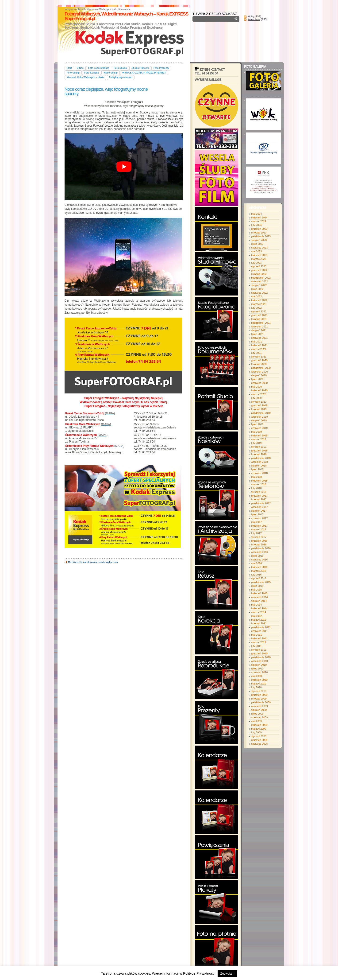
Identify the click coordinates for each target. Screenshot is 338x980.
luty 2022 (256, 308)
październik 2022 (261, 278)
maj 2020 (256, 387)
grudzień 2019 (259, 405)
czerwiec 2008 (259, 744)
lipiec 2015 (257, 586)
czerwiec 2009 (259, 717)
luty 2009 (256, 732)
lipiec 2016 (257, 556)
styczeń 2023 (259, 266)
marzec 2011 (259, 642)
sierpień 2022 (259, 285)
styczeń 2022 (259, 311)
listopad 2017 (259, 499)
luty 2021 (256, 353)
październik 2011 (261, 627)
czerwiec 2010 (259, 672)
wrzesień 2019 (259, 417)
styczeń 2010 (259, 691)
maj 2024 (256, 214)
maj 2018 (256, 477)
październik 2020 (261, 368)
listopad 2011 (259, 623)
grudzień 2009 (259, 695)
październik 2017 (261, 503)
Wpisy (251, 17)
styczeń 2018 (259, 492)
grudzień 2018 (259, 451)
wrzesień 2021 (259, 327)
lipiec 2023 (257, 244)
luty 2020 (256, 398)
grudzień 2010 (259, 653)
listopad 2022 (259, 274)
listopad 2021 (259, 319)
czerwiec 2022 (259, 293)
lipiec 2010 (257, 669)
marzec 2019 (259, 439)
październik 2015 (261, 582)
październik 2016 (261, 548)
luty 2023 (256, 263)
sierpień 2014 (259, 601)
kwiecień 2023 (259, 255)
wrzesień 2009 (259, 706)
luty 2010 (256, 687)
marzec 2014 (259, 612)
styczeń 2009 (259, 736)
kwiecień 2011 (259, 638)
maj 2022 (256, 296)
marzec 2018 (259, 484)
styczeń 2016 (259, 578)
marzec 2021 (259, 349)
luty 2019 (256, 443)
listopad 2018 (259, 454)
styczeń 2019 (259, 447)
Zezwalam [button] (227, 974)
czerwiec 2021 (259, 338)
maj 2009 (256, 721)
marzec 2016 (259, 571)
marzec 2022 (259, 304)
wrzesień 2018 (259, 462)
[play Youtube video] (124, 167)
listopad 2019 (259, 409)
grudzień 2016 (259, 541)
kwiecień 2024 (259, 218)
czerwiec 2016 (259, 560)
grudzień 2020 (259, 360)
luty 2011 (256, 646)
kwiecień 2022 (259, 300)
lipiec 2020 (257, 379)
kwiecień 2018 (259, 481)
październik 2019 (261, 413)
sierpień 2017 (259, 511)
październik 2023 (261, 236)
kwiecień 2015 (259, 593)
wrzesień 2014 (259, 597)
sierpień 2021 (259, 330)
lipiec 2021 (257, 334)
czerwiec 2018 (259, 473)
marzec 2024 (259, 221)
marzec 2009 (259, 729)
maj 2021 (256, 342)
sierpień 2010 (259, 665)
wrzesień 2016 (259, 552)
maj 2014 (256, 605)
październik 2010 (261, 657)
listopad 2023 (259, 233)
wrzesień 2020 (259, 372)
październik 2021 (261, 323)
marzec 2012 (259, 620)
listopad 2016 (259, 544)
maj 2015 (256, 590)
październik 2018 (261, 458)
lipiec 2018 (257, 469)
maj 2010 (256, 676)
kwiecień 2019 (259, 436)
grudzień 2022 (259, 270)
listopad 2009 (259, 699)
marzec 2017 (259, 529)
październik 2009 (261, 702)
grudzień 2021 (259, 315)
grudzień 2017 (259, 496)
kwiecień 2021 (259, 345)
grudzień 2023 (259, 229)
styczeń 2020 (259, 402)
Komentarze (254, 19)
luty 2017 (256, 533)
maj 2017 (256, 522)
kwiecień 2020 (259, 390)
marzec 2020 (259, 394)
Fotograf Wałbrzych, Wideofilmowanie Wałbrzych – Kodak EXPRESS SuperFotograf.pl (126, 16)
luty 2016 (256, 575)
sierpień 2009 (259, 710)
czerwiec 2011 (259, 631)
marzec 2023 (259, 259)
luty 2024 (256, 225)
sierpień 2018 (259, 466)
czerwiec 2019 (259, 428)
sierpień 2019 (259, 420)
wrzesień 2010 (259, 661)
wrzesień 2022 (259, 281)
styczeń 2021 (259, 357)
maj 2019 (256, 432)
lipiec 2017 (257, 514)
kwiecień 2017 (259, 526)
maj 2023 (256, 251)
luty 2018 (256, 488)
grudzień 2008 (259, 740)
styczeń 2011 (259, 650)
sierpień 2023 (259, 240)
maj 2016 (256, 563)
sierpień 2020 (259, 375)
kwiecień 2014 (259, 608)
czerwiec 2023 (259, 248)
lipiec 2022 (257, 289)
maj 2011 (256, 635)
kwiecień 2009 (259, 725)
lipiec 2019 (257, 424)
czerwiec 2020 (259, 383)
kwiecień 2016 (259, 567)
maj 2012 (256, 616)
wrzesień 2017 (259, 507)
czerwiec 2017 (259, 518)
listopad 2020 (259, 364)
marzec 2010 (259, 684)
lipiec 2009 (257, 714)
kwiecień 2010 (259, 680)
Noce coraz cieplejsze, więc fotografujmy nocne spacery (106, 91)
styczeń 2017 (259, 537)
